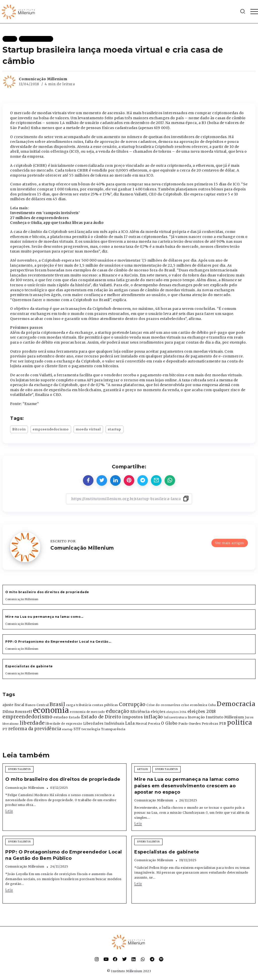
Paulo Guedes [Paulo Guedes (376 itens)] (190, 724)
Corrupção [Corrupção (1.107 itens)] (132, 704)
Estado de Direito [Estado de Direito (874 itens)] (101, 717)
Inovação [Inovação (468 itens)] (196, 717)
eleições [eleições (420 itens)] (158, 712)
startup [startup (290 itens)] (67, 729)
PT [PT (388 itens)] (5, 729)
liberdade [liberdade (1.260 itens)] (32, 723)
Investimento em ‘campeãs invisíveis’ (45, 213)
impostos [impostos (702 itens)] (133, 717)
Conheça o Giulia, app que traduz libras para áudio (57, 223)
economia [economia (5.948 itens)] (51, 710)
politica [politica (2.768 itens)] (240, 723)
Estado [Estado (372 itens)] (75, 717)
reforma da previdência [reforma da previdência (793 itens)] (35, 729)
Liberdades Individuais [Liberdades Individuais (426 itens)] (104, 724)
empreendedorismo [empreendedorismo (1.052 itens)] (27, 717)
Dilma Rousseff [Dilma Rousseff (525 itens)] (17, 712)
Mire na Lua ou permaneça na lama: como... (44, 617)
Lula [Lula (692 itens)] (130, 723)
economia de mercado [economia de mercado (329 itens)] (87, 712)
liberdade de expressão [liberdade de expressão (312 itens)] (64, 724)
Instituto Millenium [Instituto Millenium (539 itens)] (225, 717)
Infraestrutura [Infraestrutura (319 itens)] (175, 717)
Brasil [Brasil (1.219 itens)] (57, 704)
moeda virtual (88, 429)
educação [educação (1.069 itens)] (118, 711)
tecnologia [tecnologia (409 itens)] (91, 729)
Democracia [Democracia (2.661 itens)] (236, 704)
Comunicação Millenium (43, 79)
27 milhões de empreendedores (39, 218)
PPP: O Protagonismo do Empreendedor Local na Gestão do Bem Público (64, 855)
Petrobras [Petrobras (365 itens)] (210, 724)
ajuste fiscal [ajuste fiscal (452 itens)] (13, 705)
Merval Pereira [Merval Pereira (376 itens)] (148, 724)
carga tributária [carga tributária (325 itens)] (79, 705)
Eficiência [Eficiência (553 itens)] (140, 712)
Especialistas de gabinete (29, 666)
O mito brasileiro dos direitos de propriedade (47, 592)
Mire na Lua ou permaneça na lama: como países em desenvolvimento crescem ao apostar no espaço (187, 786)
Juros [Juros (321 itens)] (249, 717)
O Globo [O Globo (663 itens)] (169, 723)
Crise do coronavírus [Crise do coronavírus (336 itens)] (163, 705)
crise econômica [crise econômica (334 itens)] (194, 705)
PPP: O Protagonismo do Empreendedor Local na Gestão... (58, 642)
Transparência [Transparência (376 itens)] (113, 729)
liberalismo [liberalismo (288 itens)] (11, 724)
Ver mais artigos (230, 543)
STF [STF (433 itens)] (77, 729)
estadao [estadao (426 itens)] (61, 717)
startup (115, 429)
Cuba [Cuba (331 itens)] (212, 705)
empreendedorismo (51, 429)
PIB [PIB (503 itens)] (223, 723)
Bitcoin (19, 429)
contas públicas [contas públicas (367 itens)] (105, 705)
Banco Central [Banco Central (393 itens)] (37, 705)
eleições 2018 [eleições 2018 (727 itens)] (202, 711)
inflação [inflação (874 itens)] (153, 717)
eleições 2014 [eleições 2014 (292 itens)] (176, 712)
